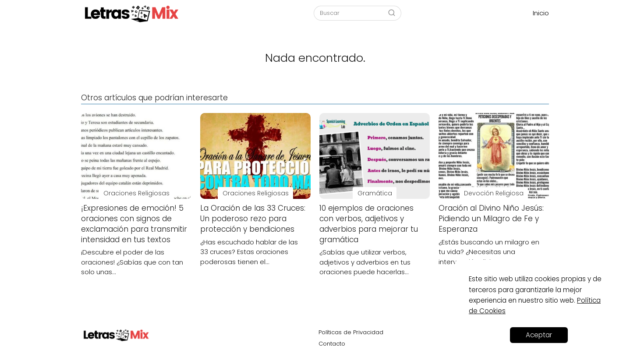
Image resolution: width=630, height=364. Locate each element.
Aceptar (539, 335)
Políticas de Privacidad (351, 332)
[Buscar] (392, 13)
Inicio (541, 13)
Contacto (332, 344)
